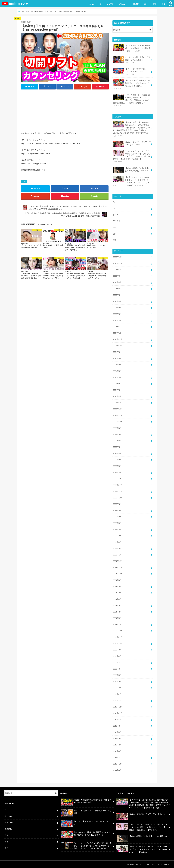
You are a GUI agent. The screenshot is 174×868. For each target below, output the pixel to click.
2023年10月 (118, 422)
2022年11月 (118, 491)
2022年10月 (118, 498)
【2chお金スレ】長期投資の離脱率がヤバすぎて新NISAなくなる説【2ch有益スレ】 (131, 84)
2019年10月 (118, 720)
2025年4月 (117, 308)
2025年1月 (117, 327)
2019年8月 (117, 726)
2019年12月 (118, 707)
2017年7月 (117, 758)
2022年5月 (117, 529)
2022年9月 (117, 504)
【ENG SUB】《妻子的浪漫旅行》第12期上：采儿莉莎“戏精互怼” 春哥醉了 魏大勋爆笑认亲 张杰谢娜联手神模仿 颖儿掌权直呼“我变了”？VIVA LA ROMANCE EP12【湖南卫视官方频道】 (132, 129)
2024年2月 (117, 396)
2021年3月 (117, 618)
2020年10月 (118, 644)
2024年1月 (117, 403)
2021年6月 (117, 599)
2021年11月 (118, 567)
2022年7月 (117, 517)
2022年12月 (118, 485)
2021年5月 (117, 606)
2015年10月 (118, 764)
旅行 (146, 4)
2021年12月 (118, 561)
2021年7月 (117, 593)
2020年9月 (117, 650)
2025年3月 (117, 314)
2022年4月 (117, 536)
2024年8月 (117, 358)
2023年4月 (117, 460)
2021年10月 (118, 574)
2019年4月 (117, 739)
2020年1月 (117, 701)
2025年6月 (117, 295)
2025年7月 (117, 289)
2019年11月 (118, 713)
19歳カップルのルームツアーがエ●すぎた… (132, 144)
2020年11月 (118, 637)
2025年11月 (118, 263)
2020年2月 (117, 694)
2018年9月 (117, 751)
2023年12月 (118, 409)
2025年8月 (117, 282)
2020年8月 (117, 656)
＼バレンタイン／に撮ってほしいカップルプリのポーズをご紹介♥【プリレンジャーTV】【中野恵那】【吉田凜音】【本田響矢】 (132, 156)
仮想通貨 (136, 4)
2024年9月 (117, 352)
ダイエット (123, 4)
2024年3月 (117, 390)
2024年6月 (117, 371)
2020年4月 (117, 681)
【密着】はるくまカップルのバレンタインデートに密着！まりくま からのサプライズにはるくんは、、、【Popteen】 (132, 181)
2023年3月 (117, 466)
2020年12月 (118, 631)
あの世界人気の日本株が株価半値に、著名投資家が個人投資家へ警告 (132, 48)
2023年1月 (117, 479)
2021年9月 (117, 580)
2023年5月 (117, 453)
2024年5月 (117, 377)
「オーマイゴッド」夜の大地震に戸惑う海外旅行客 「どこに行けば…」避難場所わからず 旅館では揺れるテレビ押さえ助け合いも (132, 100)
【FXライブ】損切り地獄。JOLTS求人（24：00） (130, 71)
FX (101, 4)
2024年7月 (117, 365)
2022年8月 (117, 510)
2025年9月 (117, 276)
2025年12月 (118, 257)
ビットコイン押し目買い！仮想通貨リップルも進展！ (132, 60)
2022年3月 (117, 542)
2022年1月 (117, 555)
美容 (155, 4)
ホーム (92, 4)
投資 (163, 4)
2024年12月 (118, 333)
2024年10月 (118, 346)
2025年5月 (117, 301)
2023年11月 (118, 415)
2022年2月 (117, 549)
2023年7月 (117, 441)
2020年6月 (117, 669)
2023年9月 (117, 428)
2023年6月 (117, 447)
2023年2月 (117, 472)
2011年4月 (117, 770)
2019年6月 (117, 732)
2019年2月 (117, 745)
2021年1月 (117, 624)
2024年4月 (117, 384)
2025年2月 (117, 320)
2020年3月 (117, 688)
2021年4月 (117, 612)
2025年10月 (118, 270)
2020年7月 (117, 663)
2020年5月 (117, 675)
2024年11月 (118, 339)
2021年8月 (117, 586)
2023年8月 (117, 434)
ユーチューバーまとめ (147, 864)
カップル (110, 4)
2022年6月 (117, 523)
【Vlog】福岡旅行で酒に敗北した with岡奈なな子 (132, 170)
